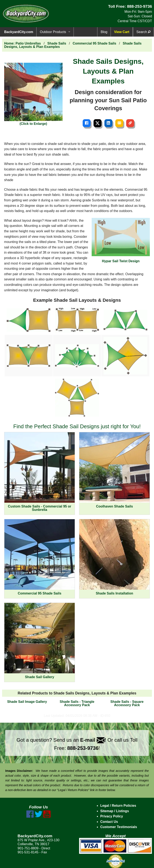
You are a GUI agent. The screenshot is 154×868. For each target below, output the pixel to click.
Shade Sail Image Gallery (27, 702)
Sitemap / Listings (115, 811)
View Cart (122, 32)
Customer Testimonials (119, 827)
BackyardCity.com (19, 32)
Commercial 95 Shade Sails (94, 43)
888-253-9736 (140, 6)
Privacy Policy (112, 816)
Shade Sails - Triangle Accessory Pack (77, 703)
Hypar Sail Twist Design (121, 240)
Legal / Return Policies (118, 806)
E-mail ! (93, 740)
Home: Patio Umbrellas (22, 43)
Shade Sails (57, 43)
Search (143, 32)
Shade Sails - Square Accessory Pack (127, 703)
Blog (104, 32)
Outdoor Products (53, 32)
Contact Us (109, 822)
